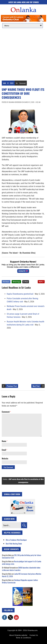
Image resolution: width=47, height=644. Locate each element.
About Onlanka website (18, 635)
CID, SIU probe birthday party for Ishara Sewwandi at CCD (21, 556)
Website (5, 458)
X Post (26, 282)
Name (5, 441)
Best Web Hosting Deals (14, 544)
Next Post (36, 386)
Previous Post (12, 386)
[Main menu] (23, 26)
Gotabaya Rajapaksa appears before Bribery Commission (20, 581)
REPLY (41, 282)
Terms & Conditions (23, 638)
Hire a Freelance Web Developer (16, 540)
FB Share (6, 282)
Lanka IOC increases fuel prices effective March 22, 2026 (22, 575)
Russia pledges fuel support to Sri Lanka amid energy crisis (22, 563)
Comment (22, 83)
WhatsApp (16, 282)
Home (5, 479)
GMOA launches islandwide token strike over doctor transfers (21, 569)
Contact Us (34, 635)
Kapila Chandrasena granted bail (20, 294)
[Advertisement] (23, 54)
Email (4, 450)
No (17, 83)
